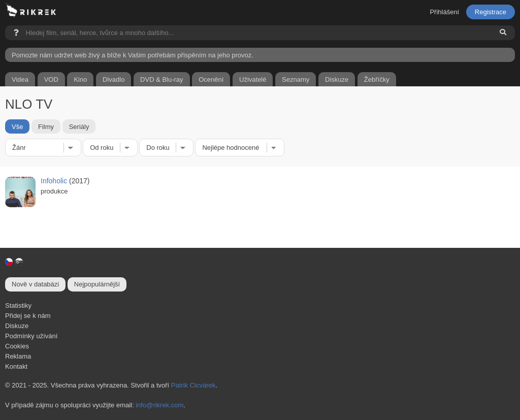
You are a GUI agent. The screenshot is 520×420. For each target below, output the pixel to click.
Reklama (18, 356)
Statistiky (18, 305)
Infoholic (54, 181)
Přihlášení (444, 12)
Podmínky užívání (31, 336)
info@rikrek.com (159, 405)
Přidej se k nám (28, 316)
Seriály (79, 126)
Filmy (46, 126)
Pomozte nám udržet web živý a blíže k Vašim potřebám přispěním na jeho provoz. (133, 55)
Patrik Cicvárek (193, 385)
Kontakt (16, 366)
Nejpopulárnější (97, 284)
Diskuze (17, 326)
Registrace (491, 12)
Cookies (17, 346)
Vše (17, 126)
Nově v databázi (35, 284)
